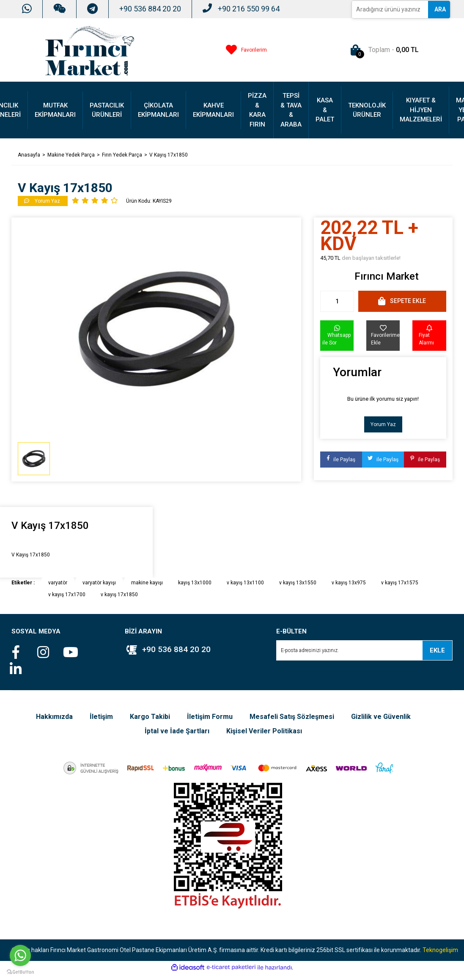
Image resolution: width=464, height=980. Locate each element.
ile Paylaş (341, 460)
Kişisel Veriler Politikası (264, 731)
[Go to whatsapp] (20, 955)
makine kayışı (147, 583)
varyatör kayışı (99, 583)
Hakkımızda (54, 717)
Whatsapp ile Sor (336, 335)
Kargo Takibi (150, 717)
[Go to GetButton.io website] (20, 972)
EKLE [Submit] (437, 650)
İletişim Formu (210, 717)
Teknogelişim (440, 950)
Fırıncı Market (387, 276)
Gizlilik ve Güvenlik (381, 717)
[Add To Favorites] (383, 336)
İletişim (101, 717)
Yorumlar (357, 372)
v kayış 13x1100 (245, 583)
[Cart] (383, 50)
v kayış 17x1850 (119, 595)
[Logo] (90, 50)
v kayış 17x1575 (400, 583)
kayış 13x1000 (195, 583)
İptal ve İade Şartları (177, 731)
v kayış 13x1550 (298, 583)
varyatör (58, 583)
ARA (440, 9)
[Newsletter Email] (364, 650)
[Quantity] (337, 301)
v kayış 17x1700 (67, 595)
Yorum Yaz (383, 424)
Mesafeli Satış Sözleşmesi (292, 717)
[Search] (390, 10)
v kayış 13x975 (349, 583)
